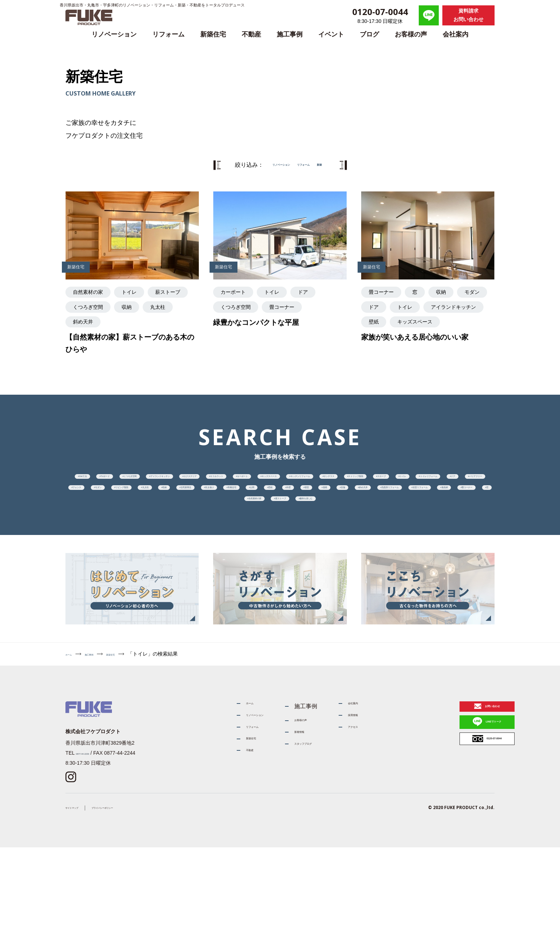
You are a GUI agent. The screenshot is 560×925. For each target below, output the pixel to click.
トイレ (397, 502)
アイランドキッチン (274, 481)
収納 (374, 524)
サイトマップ (80, 885)
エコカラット (397, 481)
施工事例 (290, 34)
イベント (331, 34)
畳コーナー (234, 566)
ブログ (369, 34)
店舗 (342, 545)
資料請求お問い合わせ (468, 15)
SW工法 (107, 481)
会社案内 (456, 34)
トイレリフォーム (452, 502)
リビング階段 (284, 524)
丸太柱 (334, 524)
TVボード (155, 481)
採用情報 (358, 796)
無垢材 (186, 566)
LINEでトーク (460, 811)
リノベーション (114, 34)
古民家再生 (420, 524)
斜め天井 (385, 545)
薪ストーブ (377, 566)
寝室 (266, 545)
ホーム (73, 727)
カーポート (452, 481)
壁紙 (191, 545)
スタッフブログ (296, 830)
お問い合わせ (459, 785)
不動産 (251, 34)
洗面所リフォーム (443, 545)
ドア (88, 524)
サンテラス (239, 502)
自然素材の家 (322, 566)
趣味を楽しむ (432, 566)
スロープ (352, 502)
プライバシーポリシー (134, 885)
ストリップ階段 (296, 502)
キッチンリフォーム (176, 502)
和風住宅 (110, 545)
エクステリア (339, 481)
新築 (339, 165)
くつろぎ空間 (208, 481)
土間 (153, 545)
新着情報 (288, 813)
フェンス (188, 524)
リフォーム (168, 34)
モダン (234, 524)
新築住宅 (213, 34)
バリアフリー (136, 524)
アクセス (358, 813)
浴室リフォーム (133, 566)
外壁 (229, 545)
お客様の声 (411, 34)
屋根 (304, 545)
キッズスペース (108, 502)
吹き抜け (470, 524)
